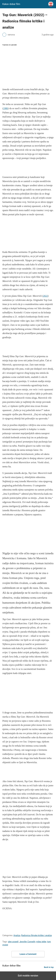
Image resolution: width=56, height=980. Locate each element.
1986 (6, 108)
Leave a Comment (28, 954)
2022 (45, 296)
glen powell (13, 942)
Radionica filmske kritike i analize (36, 935)
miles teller (41, 942)
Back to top (49, 967)
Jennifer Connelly (27, 942)
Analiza (17, 935)
